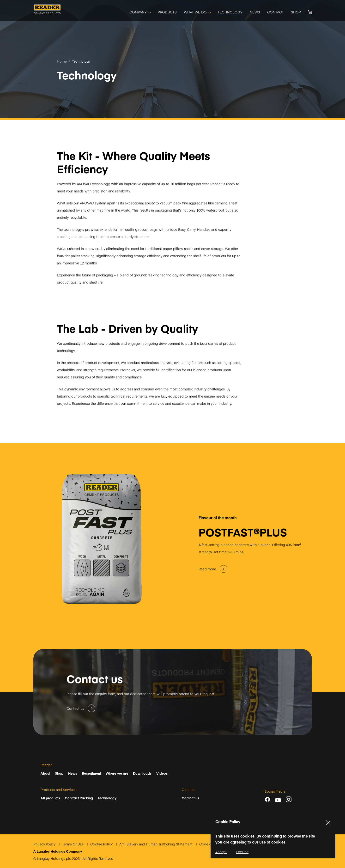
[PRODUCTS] (167, 12)
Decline (242, 852)
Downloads (142, 773)
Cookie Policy (102, 844)
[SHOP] (296, 12)
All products (50, 798)
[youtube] (278, 800)
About (45, 773)
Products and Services (58, 790)
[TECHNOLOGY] (230, 12)
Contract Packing (79, 798)
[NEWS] (255, 12)
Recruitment (91, 773)
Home (62, 61)
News (73, 773)
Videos (162, 773)
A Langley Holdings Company (58, 851)
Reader (46, 765)
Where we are (117, 773)
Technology (81, 61)
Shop (59, 773)
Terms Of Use (73, 844)
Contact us (190, 798)
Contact (188, 790)
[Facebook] (267, 799)
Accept (221, 852)
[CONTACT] (275, 12)
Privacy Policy (45, 844)
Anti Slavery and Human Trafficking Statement (156, 844)
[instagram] (289, 799)
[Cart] (310, 12)
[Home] (47, 12)
